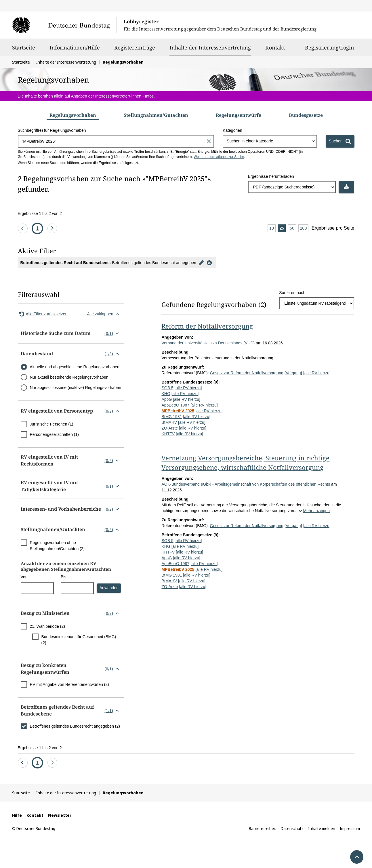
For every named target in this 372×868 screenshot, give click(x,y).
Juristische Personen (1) (52, 424)
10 (272, 229)
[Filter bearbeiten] (201, 262)
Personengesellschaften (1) (54, 434)
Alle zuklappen (104, 314)
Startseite (24, 50)
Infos (149, 96)
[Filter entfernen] (209, 262)
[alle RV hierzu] (317, 373)
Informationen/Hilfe (75, 50)
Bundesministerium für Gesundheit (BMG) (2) (79, 640)
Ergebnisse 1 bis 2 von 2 (40, 213)
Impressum (350, 828)
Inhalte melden (322, 828)
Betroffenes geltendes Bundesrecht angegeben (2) (75, 726)
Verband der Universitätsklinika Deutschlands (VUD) (208, 343)
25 (283, 229)
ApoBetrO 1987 (175, 405)
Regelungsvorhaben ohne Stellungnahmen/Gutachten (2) (57, 546)
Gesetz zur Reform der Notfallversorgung (247, 373)
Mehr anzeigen (314, 511)
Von (24, 577)
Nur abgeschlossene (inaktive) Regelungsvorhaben (76, 388)
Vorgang (293, 373)
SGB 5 (167, 388)
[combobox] (270, 141)
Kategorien (232, 130)
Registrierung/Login (330, 50)
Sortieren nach (292, 293)
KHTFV (168, 434)
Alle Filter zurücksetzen (43, 314)
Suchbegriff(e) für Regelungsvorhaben (52, 130)
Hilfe (17, 815)
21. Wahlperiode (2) (47, 626)
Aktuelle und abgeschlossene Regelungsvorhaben (75, 367)
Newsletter (60, 815)
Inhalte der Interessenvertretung (210, 47)
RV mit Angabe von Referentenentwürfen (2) (69, 684)
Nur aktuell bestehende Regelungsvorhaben (69, 377)
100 (304, 229)
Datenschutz (292, 828)
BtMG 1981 (172, 417)
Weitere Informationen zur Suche (219, 157)
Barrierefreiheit (263, 828)
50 (293, 229)
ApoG (167, 399)
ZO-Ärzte (170, 428)
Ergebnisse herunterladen (271, 176)
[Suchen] (340, 141)
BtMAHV (169, 422)
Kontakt (275, 50)
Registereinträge (135, 50)
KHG (166, 394)
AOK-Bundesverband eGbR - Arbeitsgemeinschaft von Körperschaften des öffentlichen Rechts (246, 484)
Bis (63, 577)
